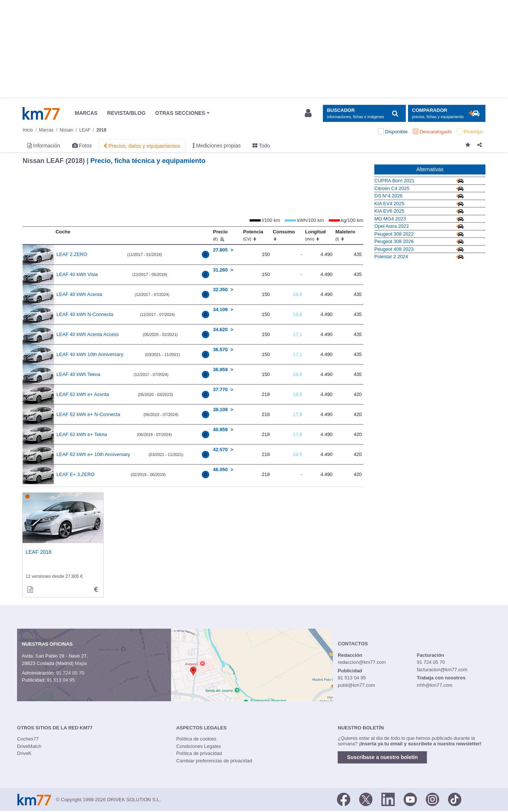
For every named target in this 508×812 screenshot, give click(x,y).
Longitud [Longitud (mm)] (315, 235)
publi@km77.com (356, 685)
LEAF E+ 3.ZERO (76, 474)
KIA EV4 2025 (389, 204)
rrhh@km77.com (435, 685)
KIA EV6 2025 (389, 211)
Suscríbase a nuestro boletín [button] (382, 757)
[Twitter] (366, 799)
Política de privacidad (199, 753)
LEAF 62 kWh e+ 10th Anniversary (93, 454)
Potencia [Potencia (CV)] (253, 235)
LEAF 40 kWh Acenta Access (88, 334)
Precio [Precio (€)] (220, 235)
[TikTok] (455, 799)
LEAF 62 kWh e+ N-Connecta (88, 414)
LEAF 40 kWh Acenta (80, 294)
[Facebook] (344, 799)
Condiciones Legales (199, 746)
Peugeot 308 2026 (394, 241)
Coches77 (28, 739)
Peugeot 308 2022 (394, 234)
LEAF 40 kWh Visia (77, 274)
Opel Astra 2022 (392, 226)
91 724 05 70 (70, 673)
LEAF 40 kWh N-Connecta (85, 314)
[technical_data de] (96, 590)
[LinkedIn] (388, 799)
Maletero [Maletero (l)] (345, 235)
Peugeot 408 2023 (394, 249)
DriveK (24, 753)
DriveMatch (29, 746)
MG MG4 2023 (390, 219)
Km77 (41, 113)
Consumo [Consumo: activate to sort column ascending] (284, 235)
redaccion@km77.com (362, 662)
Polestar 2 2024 (391, 257)
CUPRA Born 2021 (394, 181)
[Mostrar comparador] (447, 114)
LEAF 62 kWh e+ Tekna (82, 434)
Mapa (81, 663)
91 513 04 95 (61, 680)
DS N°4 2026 (388, 196)
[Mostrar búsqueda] (364, 114)
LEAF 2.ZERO (72, 254)
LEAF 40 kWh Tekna (78, 374)
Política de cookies (196, 739)
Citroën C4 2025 (392, 188)
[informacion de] (30, 590)
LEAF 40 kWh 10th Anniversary (90, 354)
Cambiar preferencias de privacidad (214, 761)
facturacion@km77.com (442, 670)
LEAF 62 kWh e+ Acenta (83, 394)
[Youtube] (410, 799)
